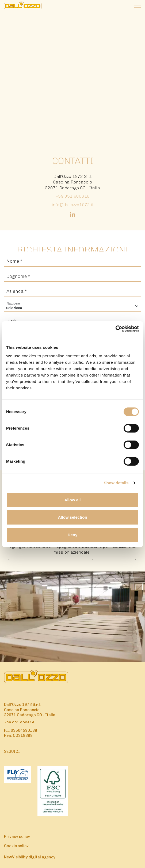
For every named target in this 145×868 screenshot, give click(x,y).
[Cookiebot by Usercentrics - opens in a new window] (115, 329)
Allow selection (72, 517)
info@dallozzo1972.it (73, 205)
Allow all (73, 500)
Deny (73, 535)
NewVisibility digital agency (30, 857)
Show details (116, 483)
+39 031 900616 (73, 196)
